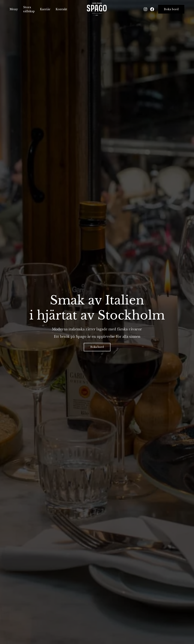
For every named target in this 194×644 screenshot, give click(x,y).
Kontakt (61, 9)
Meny (14, 9)
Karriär (45, 9)
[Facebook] (152, 9)
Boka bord (171, 9)
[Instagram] (145, 9)
